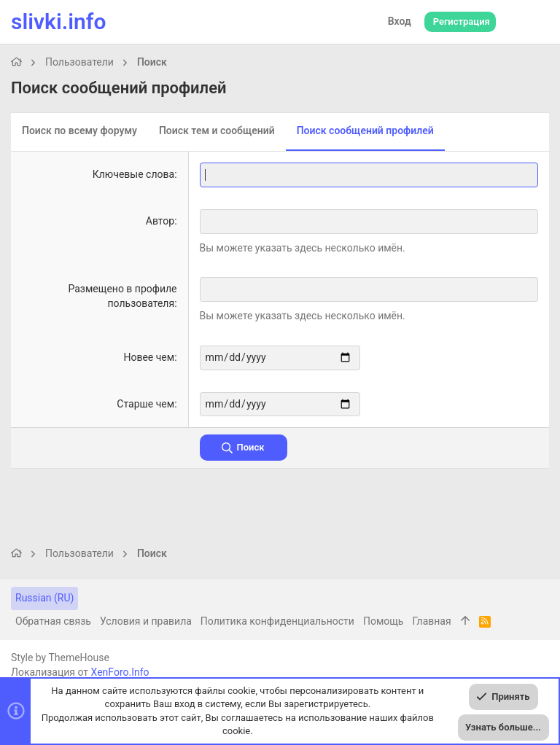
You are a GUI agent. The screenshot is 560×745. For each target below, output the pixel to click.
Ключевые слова (133, 174)
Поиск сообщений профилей (365, 130)
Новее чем (149, 356)
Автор (160, 221)
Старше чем (145, 403)
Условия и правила (146, 621)
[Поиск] (535, 22)
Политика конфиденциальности (277, 621)
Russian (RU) (44, 598)
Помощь (384, 621)
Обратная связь (53, 621)
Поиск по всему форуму (79, 130)
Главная (431, 621)
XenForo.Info (120, 672)
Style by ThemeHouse (60, 658)
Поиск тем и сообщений (217, 130)
